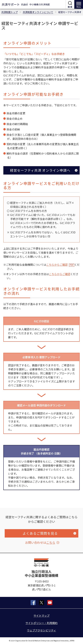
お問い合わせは (40, 542)
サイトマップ (41, 615)
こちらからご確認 (57, 265)
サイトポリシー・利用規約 (41, 623)
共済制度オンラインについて (38, 12)
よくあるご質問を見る (40, 533)
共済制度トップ (10, 12)
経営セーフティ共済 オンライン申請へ (40, 170)
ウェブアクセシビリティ (41, 630)
